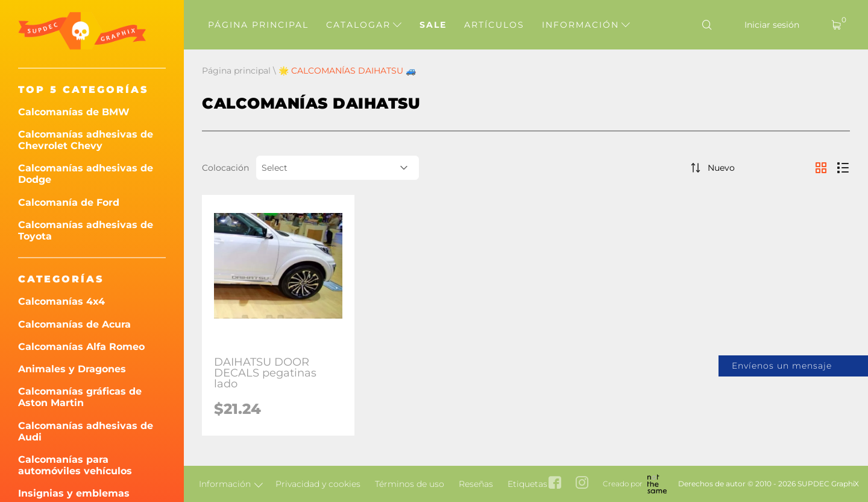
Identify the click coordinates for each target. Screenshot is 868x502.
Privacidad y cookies (318, 484)
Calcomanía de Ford (69, 202)
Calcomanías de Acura (74, 324)
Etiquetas (527, 484)
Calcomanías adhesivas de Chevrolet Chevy (86, 140)
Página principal (258, 25)
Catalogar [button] (364, 25)
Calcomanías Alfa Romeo (81, 347)
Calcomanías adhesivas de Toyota (86, 230)
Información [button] (586, 25)
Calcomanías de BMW (74, 112)
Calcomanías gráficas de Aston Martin (80, 397)
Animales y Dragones (72, 369)
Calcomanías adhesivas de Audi (86, 431)
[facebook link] (555, 484)
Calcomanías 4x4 (61, 301)
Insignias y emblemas (74, 493)
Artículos (494, 25)
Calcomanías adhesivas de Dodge (86, 174)
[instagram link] (582, 484)
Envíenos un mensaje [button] (782, 366)
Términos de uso (410, 484)
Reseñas (476, 484)
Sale (433, 25)
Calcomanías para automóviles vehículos (75, 465)
